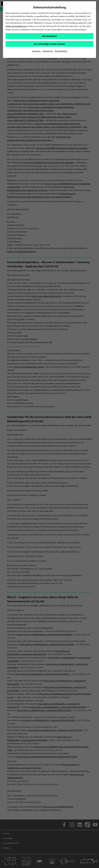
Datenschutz (48, 51)
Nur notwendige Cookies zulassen (50, 44)
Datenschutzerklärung (16, 26)
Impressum (36, 51)
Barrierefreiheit (61, 51)
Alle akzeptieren (49, 36)
